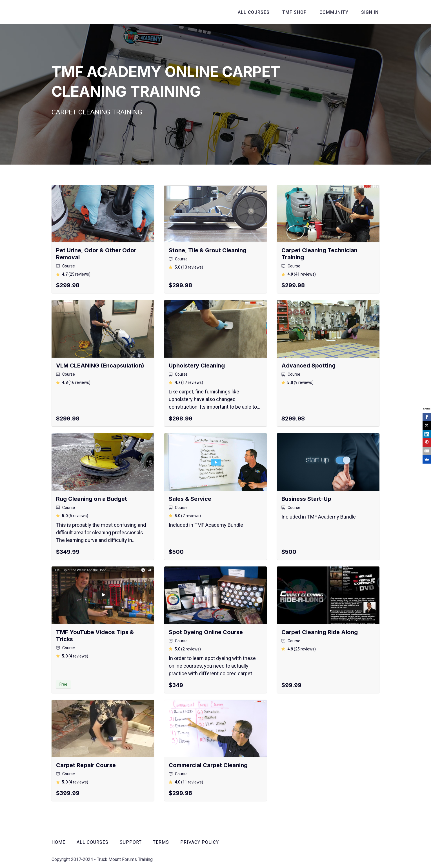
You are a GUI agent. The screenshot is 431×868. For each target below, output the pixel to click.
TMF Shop (298, 12)
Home (58, 842)
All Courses (259, 12)
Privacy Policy (200, 842)
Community (336, 12)
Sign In (371, 12)
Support (131, 842)
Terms (161, 842)
